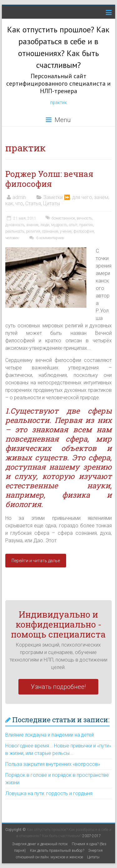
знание (32, 225)
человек (12, 238)
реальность (15, 231)
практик (58, 102)
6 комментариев (46, 238)
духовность (15, 225)
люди (45, 225)
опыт (73, 225)
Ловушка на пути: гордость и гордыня (49, 793)
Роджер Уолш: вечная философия (49, 179)
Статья (33, 204)
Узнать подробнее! (58, 687)
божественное (63, 218)
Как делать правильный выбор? (57, 851)
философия (84, 231)
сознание (50, 231)
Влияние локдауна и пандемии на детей (50, 735)
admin (19, 197)
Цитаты (51, 204)
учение (66, 231)
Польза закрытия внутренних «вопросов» (53, 764)
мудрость (59, 225)
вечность (84, 218)
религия (33, 231)
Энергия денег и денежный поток (40, 844)
